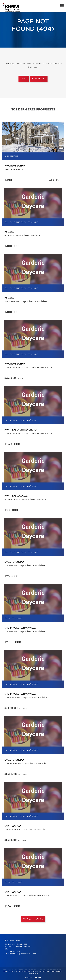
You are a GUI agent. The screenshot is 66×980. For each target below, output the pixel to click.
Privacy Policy (38, 972)
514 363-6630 (15, 951)
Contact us (39, 79)
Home (24, 79)
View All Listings (33, 919)
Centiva (37, 977)
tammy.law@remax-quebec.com (23, 954)
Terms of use (50, 972)
